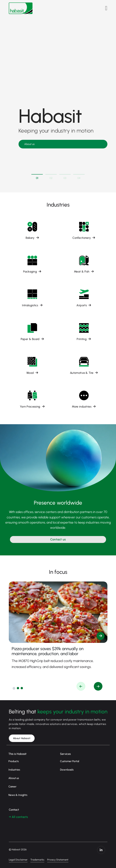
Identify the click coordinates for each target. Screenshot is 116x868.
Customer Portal (70, 761)
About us (29, 144)
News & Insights (18, 795)
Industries (14, 770)
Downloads (67, 770)
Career (12, 787)
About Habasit (22, 738)
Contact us (58, 539)
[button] (14, 688)
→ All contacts (18, 817)
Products (14, 761)
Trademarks (37, 860)
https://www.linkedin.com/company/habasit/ (101, 850)
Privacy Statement (58, 860)
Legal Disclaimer (18, 860)
